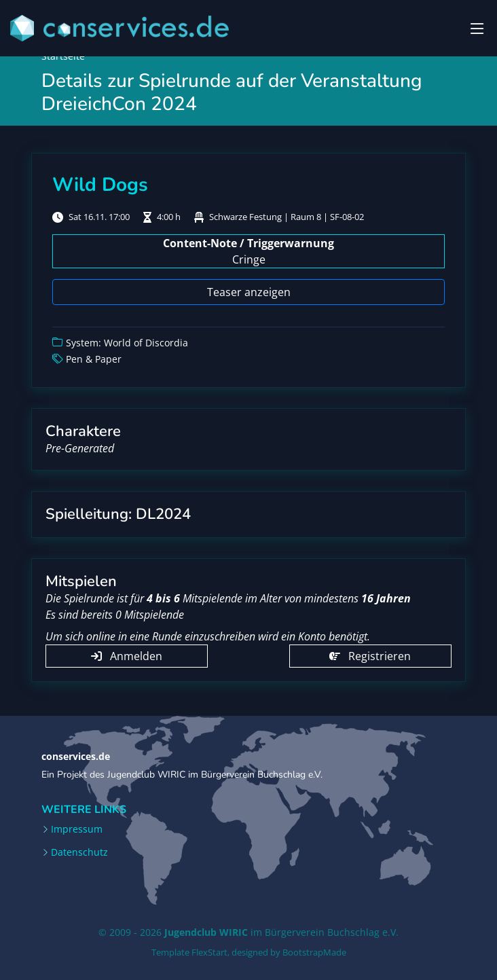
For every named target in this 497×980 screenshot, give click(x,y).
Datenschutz (79, 852)
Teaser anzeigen (249, 292)
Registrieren (370, 656)
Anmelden (127, 656)
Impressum (77, 829)
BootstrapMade (314, 952)
